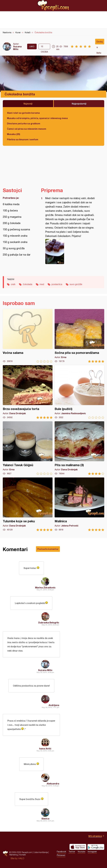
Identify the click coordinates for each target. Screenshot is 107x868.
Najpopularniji (79, 104)
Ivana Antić (45, 748)
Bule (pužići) (79, 392)
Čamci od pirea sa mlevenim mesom (27, 129)
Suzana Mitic (17, 48)
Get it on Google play (96, 847)
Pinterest (61, 855)
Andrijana (54, 705)
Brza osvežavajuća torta (28, 392)
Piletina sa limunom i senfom (23, 139)
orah (13, 284)
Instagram (92, 852)
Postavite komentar (48, 549)
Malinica (79, 504)
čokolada (28, 284)
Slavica (45, 819)
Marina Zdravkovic (45, 587)
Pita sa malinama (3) (79, 448)
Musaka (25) (14, 134)
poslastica (57, 284)
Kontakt (23, 855)
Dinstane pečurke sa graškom (24, 123)
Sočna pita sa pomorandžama (79, 336)
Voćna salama (28, 336)
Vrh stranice (95, 836)
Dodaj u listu (100, 42)
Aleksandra (53, 783)
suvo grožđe (76, 284)
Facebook (61, 852)
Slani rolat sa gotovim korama (23, 113)
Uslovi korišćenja (41, 852)
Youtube (81, 852)
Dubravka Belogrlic (49, 622)
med (42, 284)
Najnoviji (28, 104)
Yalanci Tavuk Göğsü (28, 448)
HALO (21, 858)
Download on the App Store (78, 847)
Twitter (72, 852)
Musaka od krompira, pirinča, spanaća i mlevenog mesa (37, 118)
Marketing (14, 855)
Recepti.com (53, 5)
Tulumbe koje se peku (28, 504)
